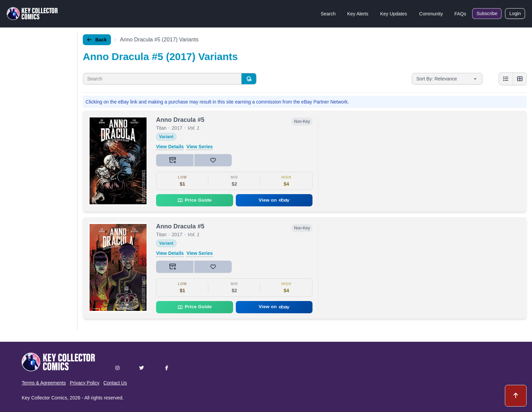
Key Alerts (358, 14)
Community (431, 14)
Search (328, 14)
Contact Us (115, 383)
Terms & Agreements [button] (44, 383)
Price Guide (195, 200)
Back (97, 40)
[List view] (506, 79)
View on (274, 200)
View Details (170, 147)
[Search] (249, 79)
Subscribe (487, 14)
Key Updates (394, 14)
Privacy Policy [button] (85, 383)
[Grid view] (519, 79)
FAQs (460, 14)
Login (515, 14)
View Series (200, 147)
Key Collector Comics (44, 398)
